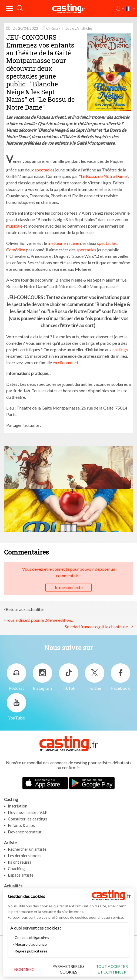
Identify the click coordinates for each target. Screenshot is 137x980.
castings (120, 349)
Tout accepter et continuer (112, 969)
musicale (14, 226)
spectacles (44, 170)
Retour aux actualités (25, 609)
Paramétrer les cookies (68, 969)
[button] (120, 9)
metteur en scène (64, 243)
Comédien (16, 250)
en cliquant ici (65, 362)
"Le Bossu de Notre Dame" (103, 176)
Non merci (25, 969)
